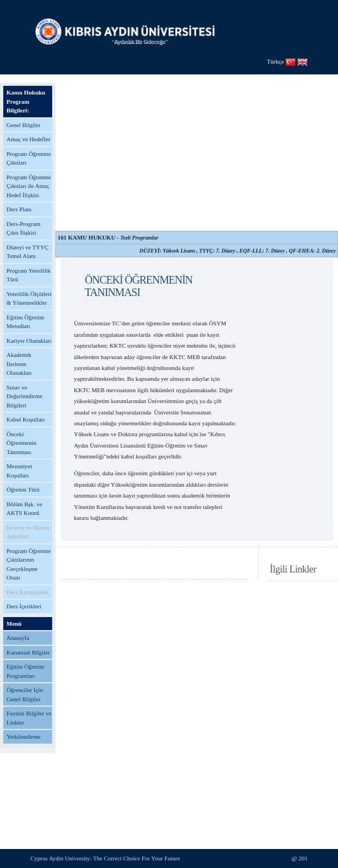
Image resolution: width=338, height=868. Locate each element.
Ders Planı (19, 209)
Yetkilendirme (23, 737)
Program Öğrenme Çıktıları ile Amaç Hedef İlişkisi (29, 186)
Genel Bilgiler (24, 125)
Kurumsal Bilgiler (28, 652)
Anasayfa (18, 638)
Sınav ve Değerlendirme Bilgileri (24, 396)
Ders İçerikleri (24, 606)
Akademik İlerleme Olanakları (19, 364)
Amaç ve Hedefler (29, 139)
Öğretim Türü (23, 489)
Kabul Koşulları (26, 419)
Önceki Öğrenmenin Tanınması (21, 443)
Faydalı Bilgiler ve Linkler (29, 718)
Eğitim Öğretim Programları (25, 671)
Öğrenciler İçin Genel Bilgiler (25, 694)
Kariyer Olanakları (29, 341)
